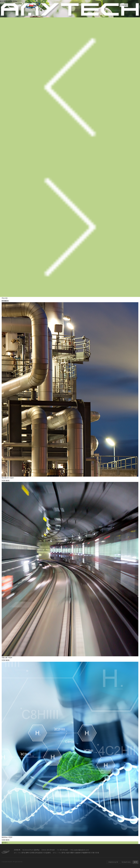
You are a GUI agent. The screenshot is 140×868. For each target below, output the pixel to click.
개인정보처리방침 (126, 862)
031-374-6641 (51, 850)
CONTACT (109, 5)
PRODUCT (80, 5)
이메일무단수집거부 (113, 862)
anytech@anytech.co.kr (82, 850)
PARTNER (94, 5)
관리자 (135, 862)
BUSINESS (65, 5)
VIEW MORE (6, 481)
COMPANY (50, 5)
